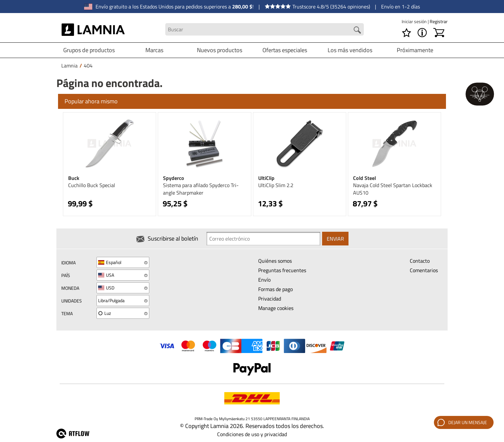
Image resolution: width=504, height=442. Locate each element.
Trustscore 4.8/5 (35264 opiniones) (317, 7)
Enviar (335, 239)
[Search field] (264, 29)
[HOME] (93, 29)
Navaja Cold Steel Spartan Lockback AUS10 (393, 189)
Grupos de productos (89, 50)
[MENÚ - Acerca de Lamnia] (422, 33)
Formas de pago (275, 289)
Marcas (154, 50)
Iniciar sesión (415, 21)
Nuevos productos (220, 50)
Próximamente (415, 50)
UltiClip (266, 178)
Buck (74, 178)
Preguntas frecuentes (282, 270)
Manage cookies (276, 308)
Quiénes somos (275, 261)
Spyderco (174, 178)
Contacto (420, 261)
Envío (264, 280)
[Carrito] (439, 33)
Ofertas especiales (285, 50)
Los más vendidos (350, 50)
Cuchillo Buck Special (92, 185)
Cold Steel (364, 178)
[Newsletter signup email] (263, 239)
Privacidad (270, 299)
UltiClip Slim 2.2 (276, 185)
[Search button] (357, 30)
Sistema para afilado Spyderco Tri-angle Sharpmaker (201, 189)
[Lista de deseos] (407, 33)
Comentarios (424, 270)
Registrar (439, 21)
